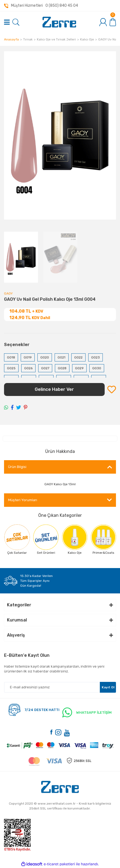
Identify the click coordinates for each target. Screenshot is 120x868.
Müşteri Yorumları (23, 500)
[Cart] (113, 22)
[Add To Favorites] (112, 389)
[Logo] (59, 22)
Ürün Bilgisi (17, 467)
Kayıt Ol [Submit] (108, 687)
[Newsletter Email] (60, 687)
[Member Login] (103, 22)
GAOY (8, 293)
